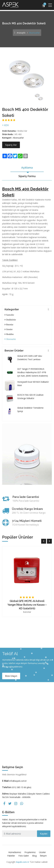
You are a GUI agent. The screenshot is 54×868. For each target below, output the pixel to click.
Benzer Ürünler (14, 351)
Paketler (11, 856)
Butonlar (9, 325)
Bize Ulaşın (11, 676)
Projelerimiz (30, 852)
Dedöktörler (11, 320)
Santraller (10, 315)
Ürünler (42, 852)
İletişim (43, 856)
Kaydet (44, 834)
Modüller (10, 334)
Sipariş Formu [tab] (27, 176)
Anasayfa (20, 33)
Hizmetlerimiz (15, 852)
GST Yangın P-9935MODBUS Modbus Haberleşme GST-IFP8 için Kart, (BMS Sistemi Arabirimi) (33, 372)
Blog (34, 856)
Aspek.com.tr (23, 862)
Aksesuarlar (18, 138)
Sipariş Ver (11, 145)
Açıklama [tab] (27, 168)
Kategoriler (12, 309)
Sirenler (9, 329)
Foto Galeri (24, 856)
